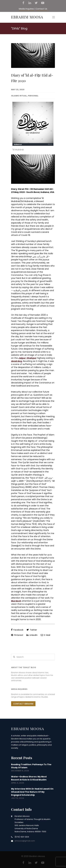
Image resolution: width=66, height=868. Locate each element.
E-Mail (45, 635)
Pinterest (17, 635)
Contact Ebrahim (23, 704)
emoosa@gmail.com (25, 841)
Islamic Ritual (19, 96)
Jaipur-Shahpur (27, 358)
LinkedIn (32, 635)
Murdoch (16, 601)
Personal (33, 96)
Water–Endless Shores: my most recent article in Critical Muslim (29, 778)
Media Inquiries (26, 9)
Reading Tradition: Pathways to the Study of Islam (31, 766)
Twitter (32, 630)
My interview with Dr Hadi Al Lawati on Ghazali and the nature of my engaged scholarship (32, 792)
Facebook (17, 630)
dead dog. (17, 361)
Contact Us (41, 9)
